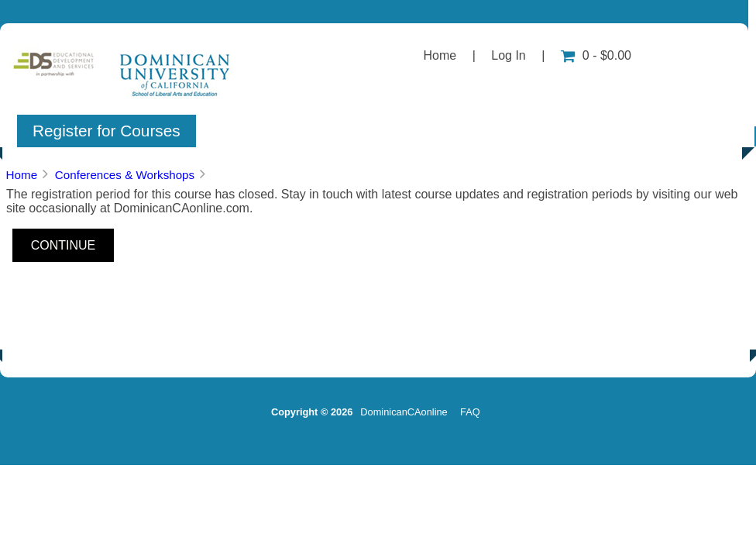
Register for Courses (107, 131)
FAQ (470, 412)
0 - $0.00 (596, 55)
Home (440, 55)
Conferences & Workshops (125, 175)
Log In (508, 55)
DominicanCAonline (404, 412)
